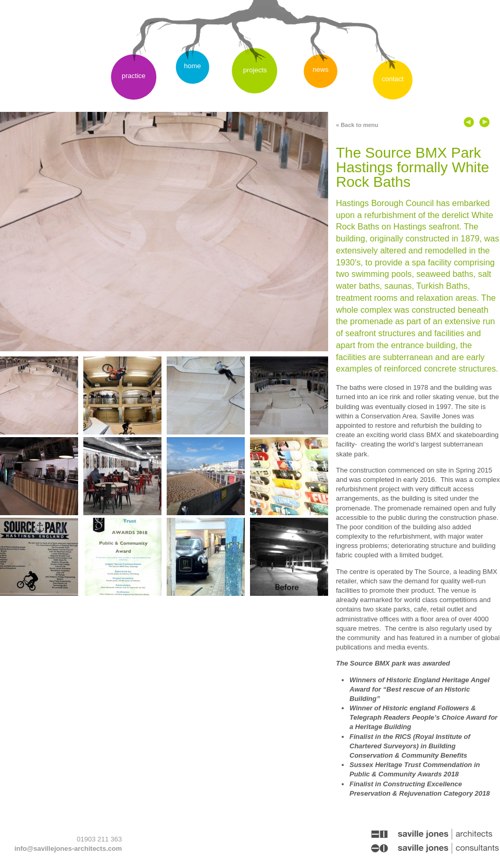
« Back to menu (357, 125)
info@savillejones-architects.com (68, 848)
